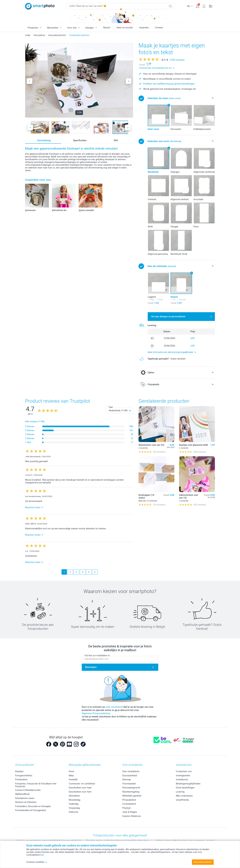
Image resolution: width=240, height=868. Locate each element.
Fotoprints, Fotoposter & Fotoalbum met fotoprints (36, 785)
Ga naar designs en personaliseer (168, 316)
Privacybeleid (129, 800)
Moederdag (74, 800)
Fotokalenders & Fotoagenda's (31, 810)
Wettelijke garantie (132, 796)
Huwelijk (73, 780)
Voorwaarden (129, 784)
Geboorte (73, 812)
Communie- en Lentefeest (82, 784)
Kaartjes (19, 771)
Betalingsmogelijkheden (188, 784)
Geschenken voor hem (80, 792)
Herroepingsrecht (131, 788)
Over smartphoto (131, 771)
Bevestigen (91, 667)
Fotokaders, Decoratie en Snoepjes (33, 806)
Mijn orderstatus (184, 796)
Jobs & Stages (130, 812)
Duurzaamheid (130, 776)
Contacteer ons (184, 771)
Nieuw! (107, 28)
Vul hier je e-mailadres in (97, 655)
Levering (180, 792)
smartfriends (182, 800)
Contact (159, 28)
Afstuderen (74, 796)
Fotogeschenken (24, 776)
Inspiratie (144, 28)
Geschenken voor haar (80, 788)
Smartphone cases (25, 798)
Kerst (71, 771)
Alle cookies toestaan (203, 862)
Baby (71, 776)
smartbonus (182, 780)
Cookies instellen (37, 862)
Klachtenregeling (131, 792)
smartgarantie (183, 776)
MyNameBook (22, 794)
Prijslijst (127, 808)
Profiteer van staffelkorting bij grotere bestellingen (169, 84)
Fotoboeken (21, 780)
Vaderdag (74, 804)
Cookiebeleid (129, 804)
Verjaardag (74, 808)
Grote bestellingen (185, 788)
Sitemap (127, 780)
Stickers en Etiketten (26, 802)
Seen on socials (125, 28)
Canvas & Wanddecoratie (28, 790)
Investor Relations (132, 816)
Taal (111, 407)
